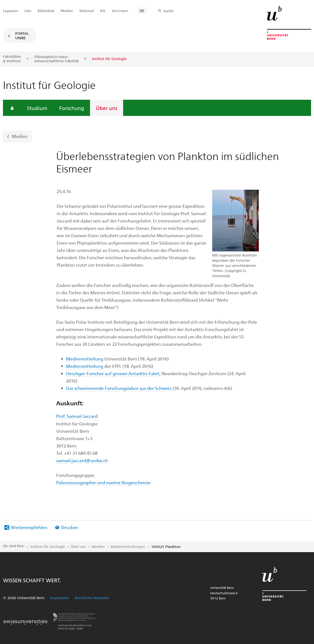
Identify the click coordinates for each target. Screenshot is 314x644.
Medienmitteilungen (128, 546)
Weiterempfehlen (29, 527)
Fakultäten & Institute (12, 59)
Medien (20, 136)
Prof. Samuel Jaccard (77, 416)
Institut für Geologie (47, 546)
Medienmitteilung (85, 359)
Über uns (107, 108)
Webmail (87, 11)
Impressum (60, 598)
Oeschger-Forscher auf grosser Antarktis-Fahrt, (114, 373)
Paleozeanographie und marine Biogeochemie (103, 482)
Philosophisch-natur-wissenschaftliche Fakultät (57, 59)
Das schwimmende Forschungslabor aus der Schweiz (119, 388)
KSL (103, 11)
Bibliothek (46, 11)
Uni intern (120, 11)
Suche (168, 11)
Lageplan (11, 11)
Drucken (70, 527)
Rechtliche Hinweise (92, 598)
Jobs (28, 11)
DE (142, 11)
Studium (37, 108)
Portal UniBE (22, 36)
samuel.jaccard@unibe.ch (82, 460)
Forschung (72, 108)
